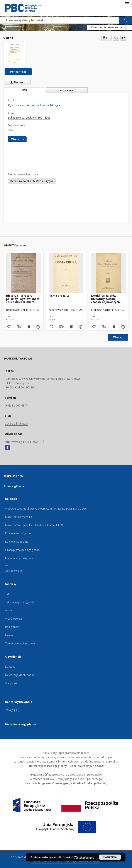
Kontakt (10, 667)
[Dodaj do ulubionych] (116, 38)
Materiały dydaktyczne (19, 558)
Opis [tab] (24, 90)
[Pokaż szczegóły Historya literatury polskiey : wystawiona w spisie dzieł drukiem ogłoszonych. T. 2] (38, 327)
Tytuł (8, 594)
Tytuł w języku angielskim (21, 602)
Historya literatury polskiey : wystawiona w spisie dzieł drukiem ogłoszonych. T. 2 (23, 299)
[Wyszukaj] (126, 20)
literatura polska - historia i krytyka (32, 181)
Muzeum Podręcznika (19, 517)
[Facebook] (7, 448)
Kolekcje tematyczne (18, 533)
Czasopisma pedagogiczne (22, 550)
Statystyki (11, 683)
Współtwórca (14, 619)
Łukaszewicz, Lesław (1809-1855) (29, 118)
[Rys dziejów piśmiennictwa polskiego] (14, 55)
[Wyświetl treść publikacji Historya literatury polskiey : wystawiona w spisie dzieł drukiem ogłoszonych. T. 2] (29, 327)
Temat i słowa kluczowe (20, 643)
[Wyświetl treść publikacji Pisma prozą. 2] (71, 327)
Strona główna (14, 486)
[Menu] (127, 3)
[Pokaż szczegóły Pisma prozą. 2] (80, 327)
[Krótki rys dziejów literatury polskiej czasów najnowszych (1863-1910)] (108, 273)
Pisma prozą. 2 (59, 296)
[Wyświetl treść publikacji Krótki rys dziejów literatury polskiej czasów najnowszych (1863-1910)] (113, 327)
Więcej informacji (84, 857)
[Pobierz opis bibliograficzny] (19, 327)
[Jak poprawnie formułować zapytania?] (129, 27)
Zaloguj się (12, 710)
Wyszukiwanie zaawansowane (106, 27)
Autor (9, 610)
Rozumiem (110, 857)
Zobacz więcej (14, 571)
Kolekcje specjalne (17, 542)
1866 (11, 130)
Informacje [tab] (67, 90)
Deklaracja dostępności (20, 675)
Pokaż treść (18, 72)
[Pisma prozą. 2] (66, 273)
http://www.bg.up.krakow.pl (24, 442)
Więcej (118, 337)
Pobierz (16, 82)
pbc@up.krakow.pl (17, 424)
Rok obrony (13, 627)
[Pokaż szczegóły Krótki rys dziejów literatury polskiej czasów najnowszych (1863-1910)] (123, 327)
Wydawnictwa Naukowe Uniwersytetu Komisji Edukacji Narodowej (46, 509)
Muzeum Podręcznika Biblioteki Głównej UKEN (34, 525)
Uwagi (9, 635)
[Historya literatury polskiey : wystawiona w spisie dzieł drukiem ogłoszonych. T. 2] (24, 273)
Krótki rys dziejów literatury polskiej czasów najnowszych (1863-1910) (105, 299)
